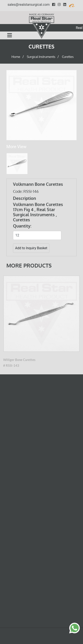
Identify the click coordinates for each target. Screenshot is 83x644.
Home (16, 57)
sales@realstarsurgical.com (29, 5)
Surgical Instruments (41, 57)
